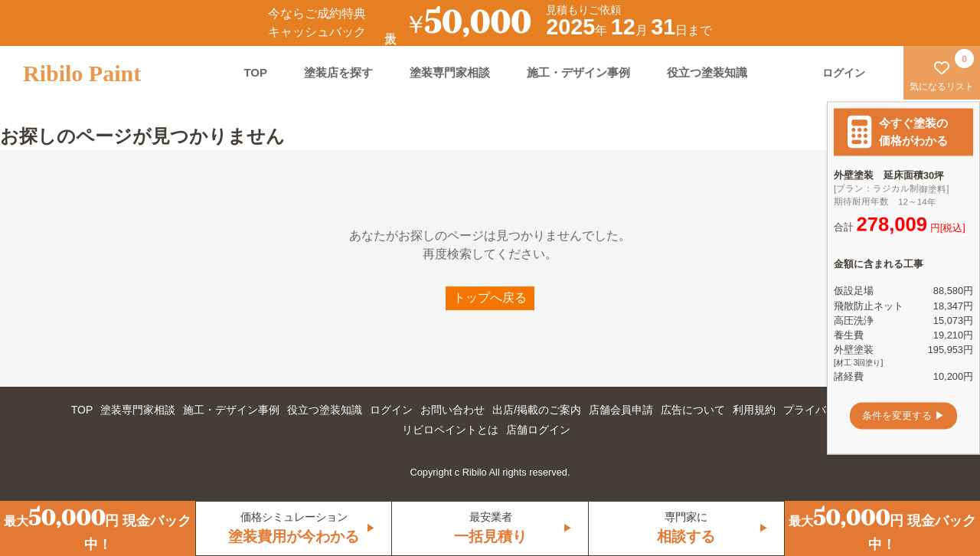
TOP (255, 72)
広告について (693, 410)
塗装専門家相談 (450, 72)
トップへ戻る (490, 298)
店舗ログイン (538, 430)
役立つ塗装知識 (707, 72)
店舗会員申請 (621, 410)
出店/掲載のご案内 (537, 410)
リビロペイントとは (450, 430)
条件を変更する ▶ (903, 415)
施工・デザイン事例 (578, 72)
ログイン (391, 410)
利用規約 (754, 410)
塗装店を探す (338, 72)
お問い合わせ (452, 410)
